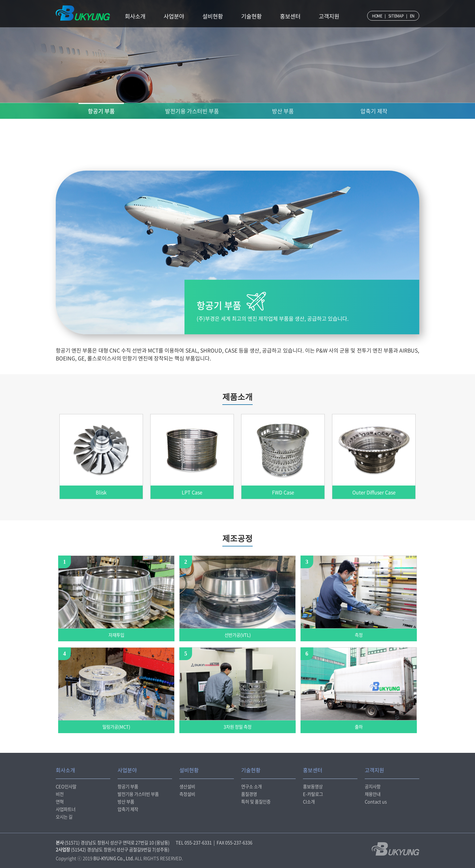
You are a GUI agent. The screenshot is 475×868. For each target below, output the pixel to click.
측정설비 (187, 794)
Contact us (376, 802)
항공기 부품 (101, 111)
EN (412, 16)
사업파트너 (66, 809)
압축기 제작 (374, 111)
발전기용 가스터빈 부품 (192, 111)
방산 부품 (283, 111)
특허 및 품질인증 (256, 802)
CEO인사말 (66, 786)
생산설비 (187, 786)
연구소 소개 (251, 786)
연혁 (60, 802)
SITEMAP (396, 16)
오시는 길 (64, 817)
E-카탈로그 (313, 794)
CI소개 (309, 802)
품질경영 (249, 794)
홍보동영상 (313, 786)
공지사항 (373, 786)
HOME (377, 16)
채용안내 (373, 794)
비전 (60, 794)
